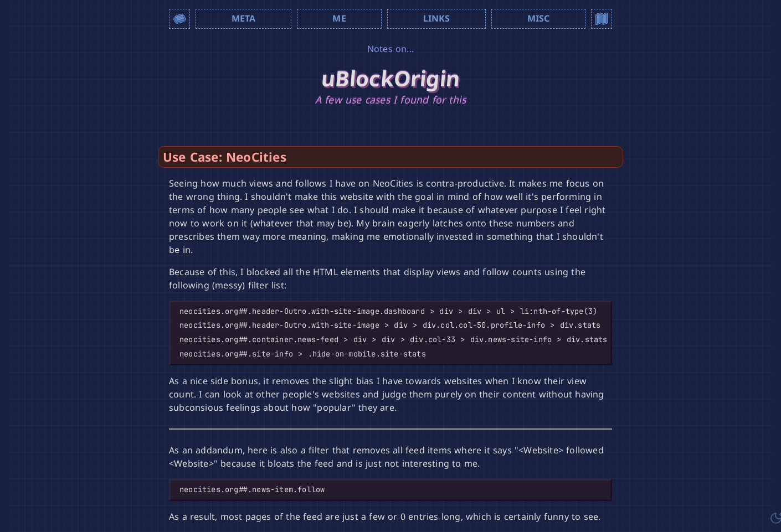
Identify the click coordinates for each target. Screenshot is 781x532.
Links (437, 18)
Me (339, 18)
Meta (244, 18)
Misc (539, 18)
